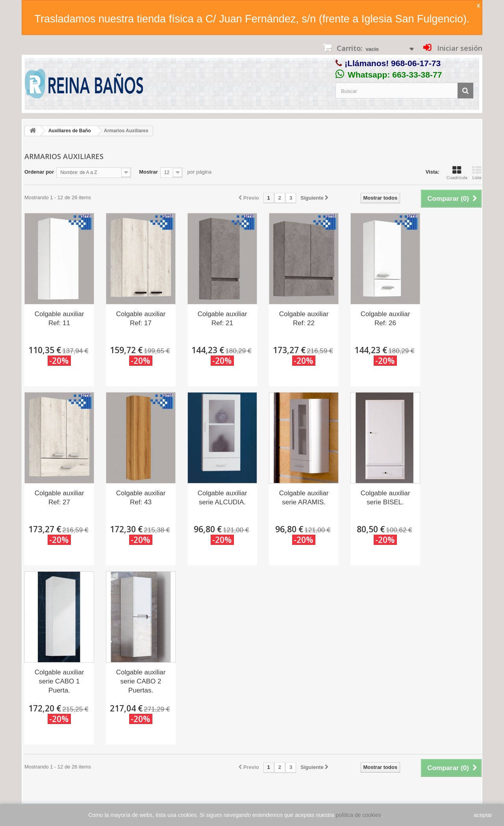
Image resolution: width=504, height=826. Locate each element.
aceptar (483, 815)
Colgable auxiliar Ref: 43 (141, 498)
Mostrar (148, 172)
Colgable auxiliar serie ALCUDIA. (222, 498)
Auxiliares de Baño (70, 131)
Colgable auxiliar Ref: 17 (141, 319)
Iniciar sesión (459, 48)
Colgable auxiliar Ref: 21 (222, 319)
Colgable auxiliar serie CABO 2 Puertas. (141, 681)
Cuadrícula (457, 173)
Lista (477, 173)
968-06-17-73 (416, 63)
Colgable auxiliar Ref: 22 (304, 319)
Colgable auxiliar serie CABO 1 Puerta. (59, 681)
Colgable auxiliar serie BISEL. (385, 498)
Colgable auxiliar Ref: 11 (59, 319)
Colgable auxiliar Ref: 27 (59, 498)
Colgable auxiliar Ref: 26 (385, 319)
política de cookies (359, 815)
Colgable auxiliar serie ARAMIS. (304, 498)
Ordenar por (39, 172)
